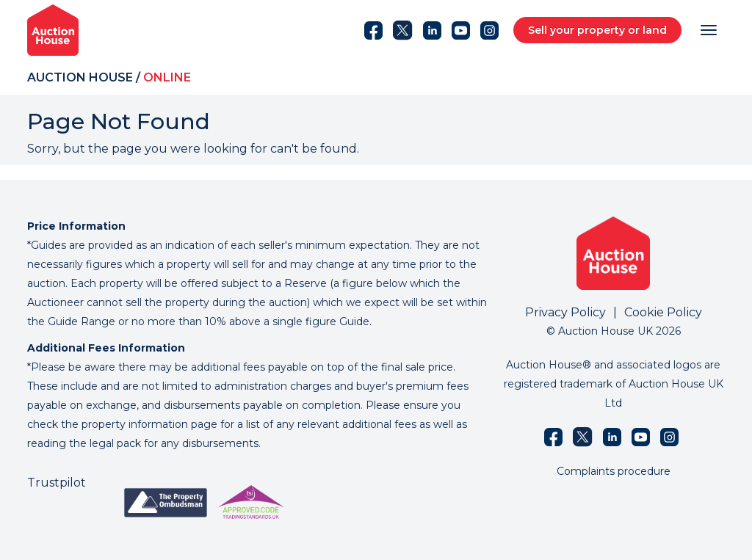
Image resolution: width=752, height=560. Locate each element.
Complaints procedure (614, 471)
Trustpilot (57, 483)
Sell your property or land (597, 30)
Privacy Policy (565, 312)
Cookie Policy (663, 312)
